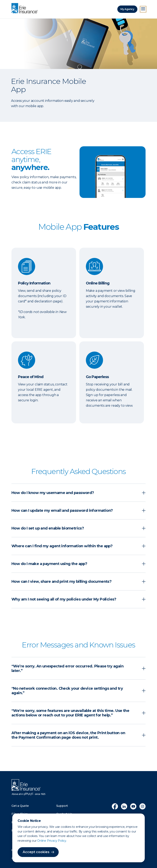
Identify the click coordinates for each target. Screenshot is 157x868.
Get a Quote (20, 806)
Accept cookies (36, 852)
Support (62, 806)
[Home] (26, 9)
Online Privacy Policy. (52, 841)
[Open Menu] (143, 9)
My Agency (127, 9)
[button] (78, 493)
